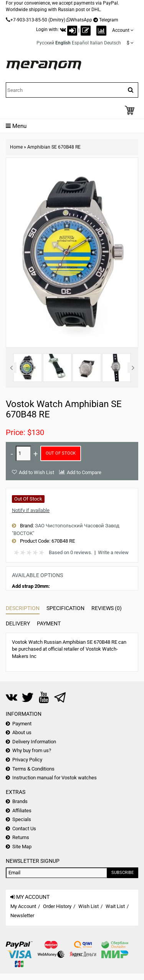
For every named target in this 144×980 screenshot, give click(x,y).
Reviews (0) (107, 608)
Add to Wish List (36, 472)
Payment (49, 623)
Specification (65, 608)
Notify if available (31, 510)
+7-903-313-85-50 (29, 20)
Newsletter (22, 915)
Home (16, 147)
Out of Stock (61, 453)
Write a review (113, 552)
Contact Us (24, 829)
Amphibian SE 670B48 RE (54, 147)
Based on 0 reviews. (70, 552)
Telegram (109, 20)
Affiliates (22, 811)
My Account (23, 906)
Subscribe (122, 873)
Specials (22, 819)
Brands (20, 801)
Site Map (22, 847)
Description (23, 608)
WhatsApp (81, 20)
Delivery (18, 623)
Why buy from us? (32, 750)
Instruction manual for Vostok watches (55, 778)
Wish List (89, 906)
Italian (96, 43)
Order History (57, 906)
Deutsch (113, 43)
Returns (21, 837)
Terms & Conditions (33, 769)
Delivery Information (34, 742)
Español (80, 43)
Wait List (115, 906)
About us (22, 732)
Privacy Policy (27, 760)
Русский (45, 43)
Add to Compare (84, 472)
